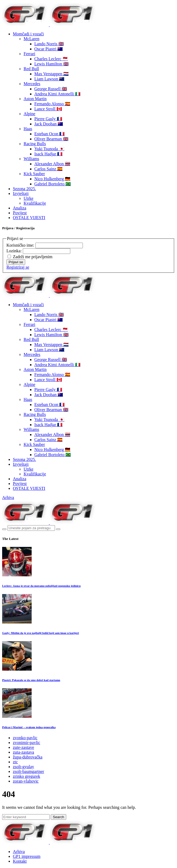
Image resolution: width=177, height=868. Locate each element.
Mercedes (32, 84)
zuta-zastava (23, 752)
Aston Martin (35, 99)
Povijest (20, 213)
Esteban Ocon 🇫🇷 (49, 134)
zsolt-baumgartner (28, 771)
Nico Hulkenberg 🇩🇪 (52, 179)
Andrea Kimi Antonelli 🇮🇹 (57, 94)
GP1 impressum (27, 856)
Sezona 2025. (24, 189)
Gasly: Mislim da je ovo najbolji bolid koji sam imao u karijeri (40, 633)
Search (58, 817)
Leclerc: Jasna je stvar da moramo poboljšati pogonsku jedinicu (41, 586)
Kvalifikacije (35, 203)
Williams (31, 159)
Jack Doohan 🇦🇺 (49, 124)
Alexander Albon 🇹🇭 (52, 164)
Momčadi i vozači (28, 34)
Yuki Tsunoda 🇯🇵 (49, 149)
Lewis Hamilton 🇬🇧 (51, 64)
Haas (28, 129)
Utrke (28, 198)
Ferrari (29, 54)
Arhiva (8, 497)
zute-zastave (23, 747)
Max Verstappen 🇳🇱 (51, 74)
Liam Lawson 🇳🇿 (49, 79)
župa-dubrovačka (28, 757)
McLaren (32, 39)
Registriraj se (18, 267)
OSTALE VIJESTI (29, 218)
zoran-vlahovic (26, 781)
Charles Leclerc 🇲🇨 (51, 59)
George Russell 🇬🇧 (51, 89)
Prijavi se (16, 262)
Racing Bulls (35, 144)
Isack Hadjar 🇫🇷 (48, 154)
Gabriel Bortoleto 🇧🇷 (53, 184)
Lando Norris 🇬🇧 (49, 44)
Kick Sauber (34, 174)
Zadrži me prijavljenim (33, 257)
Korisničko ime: (21, 245)
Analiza (20, 208)
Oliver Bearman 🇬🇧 (51, 139)
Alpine (29, 114)
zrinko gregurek (27, 776)
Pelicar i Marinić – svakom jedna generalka (29, 727)
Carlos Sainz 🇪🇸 (48, 169)
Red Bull (31, 69)
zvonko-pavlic (25, 738)
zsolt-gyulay (23, 767)
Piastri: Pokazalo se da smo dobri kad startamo (31, 680)
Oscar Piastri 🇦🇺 (49, 49)
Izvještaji (21, 193)
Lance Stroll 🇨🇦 (48, 109)
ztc (15, 762)
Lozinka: (15, 251)
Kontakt (20, 861)
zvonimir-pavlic (27, 743)
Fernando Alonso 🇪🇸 (52, 104)
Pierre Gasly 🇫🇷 (48, 119)
